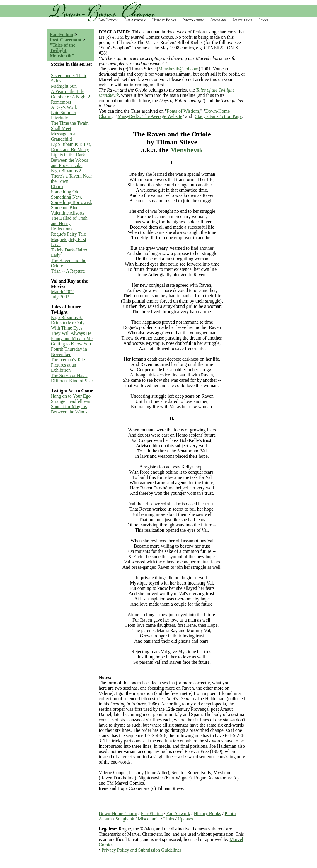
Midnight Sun (64, 86)
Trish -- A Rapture (68, 271)
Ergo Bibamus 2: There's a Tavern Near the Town (72, 176)
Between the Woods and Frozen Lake (70, 163)
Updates (185, 819)
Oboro (57, 186)
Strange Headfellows (71, 401)
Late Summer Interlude (64, 115)
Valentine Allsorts (68, 213)
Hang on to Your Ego (71, 396)
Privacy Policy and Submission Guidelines (142, 850)
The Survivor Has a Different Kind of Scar (72, 378)
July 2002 (60, 297)
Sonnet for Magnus (69, 407)
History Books (207, 814)
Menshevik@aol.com (179, 69)
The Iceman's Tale (68, 360)
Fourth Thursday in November (69, 352)
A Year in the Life (68, 91)
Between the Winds (69, 412)
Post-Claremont (66, 40)
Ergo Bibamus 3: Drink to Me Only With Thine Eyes (68, 323)
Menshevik (187, 150)
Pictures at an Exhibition (64, 368)
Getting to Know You (71, 344)
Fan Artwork (178, 814)
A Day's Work (64, 107)
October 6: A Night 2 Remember (71, 99)
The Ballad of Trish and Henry (69, 221)
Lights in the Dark (68, 155)
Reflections (62, 229)
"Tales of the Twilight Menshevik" (63, 50)
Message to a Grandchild (63, 136)
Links (168, 819)
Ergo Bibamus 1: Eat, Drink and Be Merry (71, 147)
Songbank (125, 819)
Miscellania (149, 819)
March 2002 (62, 292)
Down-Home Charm (118, 814)
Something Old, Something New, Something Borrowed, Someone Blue (72, 200)
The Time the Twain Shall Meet (70, 126)
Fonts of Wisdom (183, 111)
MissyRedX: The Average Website (150, 116)
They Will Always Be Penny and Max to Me (72, 336)
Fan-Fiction (62, 34)
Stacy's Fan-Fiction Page (218, 116)
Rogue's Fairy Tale (69, 234)
